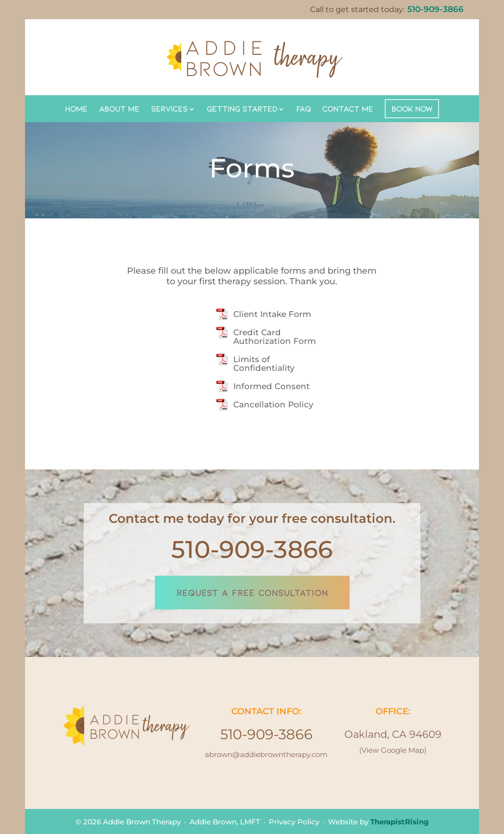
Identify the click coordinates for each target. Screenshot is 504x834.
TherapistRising (400, 822)
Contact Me (348, 108)
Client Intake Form (272, 314)
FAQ (303, 108)
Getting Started (242, 108)
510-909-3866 (252, 550)
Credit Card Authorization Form (275, 337)
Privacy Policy (294, 822)
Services (169, 108)
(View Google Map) (393, 750)
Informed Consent (271, 386)
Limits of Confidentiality (264, 364)
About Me (119, 108)
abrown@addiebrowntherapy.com (266, 754)
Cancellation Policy (273, 404)
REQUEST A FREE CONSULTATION (252, 593)
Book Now (412, 108)
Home (76, 108)
